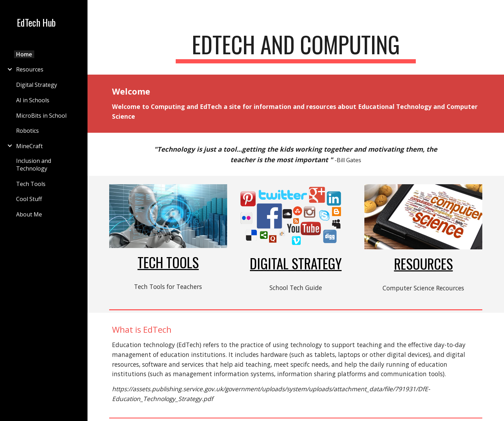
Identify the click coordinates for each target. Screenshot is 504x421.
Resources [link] (30, 69)
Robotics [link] (27, 131)
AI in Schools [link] (33, 100)
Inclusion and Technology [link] (34, 165)
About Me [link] (29, 214)
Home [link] (24, 54)
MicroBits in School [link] (41, 116)
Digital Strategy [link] (37, 85)
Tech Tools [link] (31, 184)
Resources (423, 264)
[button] (496, 10)
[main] (296, 48)
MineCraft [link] (29, 146)
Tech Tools (168, 262)
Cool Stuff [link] (29, 199)
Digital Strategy (296, 263)
